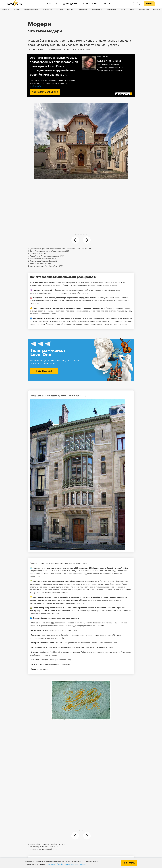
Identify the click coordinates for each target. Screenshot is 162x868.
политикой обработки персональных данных (66, 864)
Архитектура (111, 10)
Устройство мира (31, 10)
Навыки (60, 10)
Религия (157, 10)
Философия (144, 10)
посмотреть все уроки (45, 92)
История (5, 10)
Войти (149, 4)
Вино (132, 10)
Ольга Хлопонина (109, 61)
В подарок (70, 4)
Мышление (48, 10)
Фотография (97, 10)
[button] (76, 235)
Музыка (71, 10)
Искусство (83, 10)
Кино (123, 10)
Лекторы (107, 4)
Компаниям (90, 4)
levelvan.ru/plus (37, 86)
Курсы (51, 4)
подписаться (44, 371)
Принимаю (129, 863)
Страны (17, 10)
